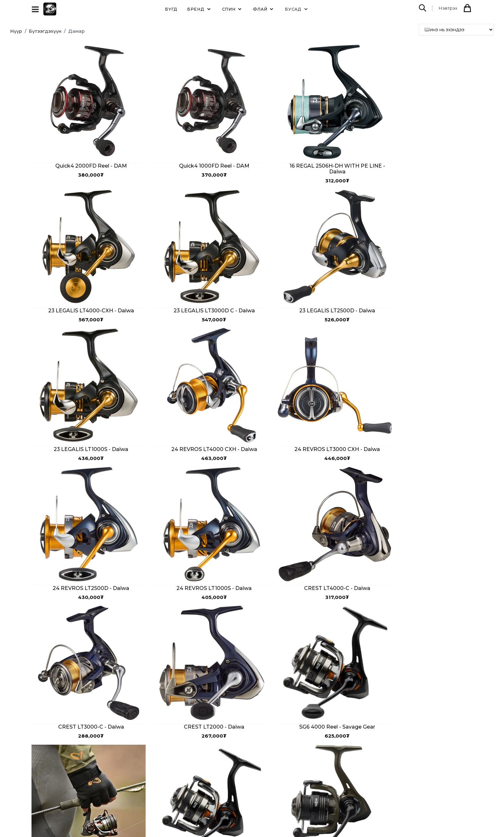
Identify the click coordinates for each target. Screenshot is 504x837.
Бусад (297, 9)
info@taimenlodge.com (321, 788)
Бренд (200, 9)
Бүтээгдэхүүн (45, 31)
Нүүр (16, 31)
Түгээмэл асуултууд (167, 773)
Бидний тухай (160, 751)
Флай (264, 9)
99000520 (289, 775)
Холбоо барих (161, 762)
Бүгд (171, 9)
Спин (233, 9)
